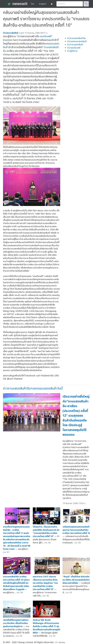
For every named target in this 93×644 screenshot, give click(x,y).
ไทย (33, 4)
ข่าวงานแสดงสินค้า (75, 45)
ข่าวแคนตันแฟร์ (74, 48)
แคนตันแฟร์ (45, 36)
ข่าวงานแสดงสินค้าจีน (76, 38)
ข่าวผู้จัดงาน (72, 51)
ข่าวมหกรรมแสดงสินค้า (77, 41)
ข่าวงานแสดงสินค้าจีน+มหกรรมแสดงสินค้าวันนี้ (33, 388)
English (43, 4)
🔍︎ (86, 4)
